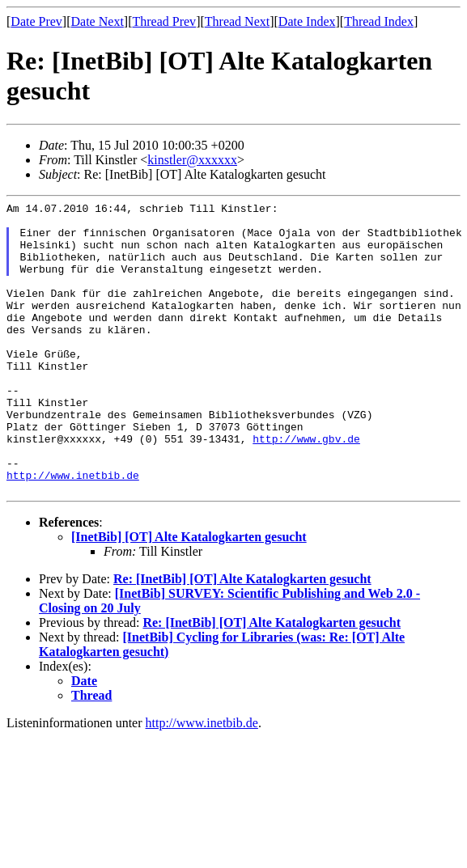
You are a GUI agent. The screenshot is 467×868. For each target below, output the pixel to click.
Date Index (307, 21)
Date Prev (36, 21)
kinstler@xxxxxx (192, 160)
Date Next (98, 21)
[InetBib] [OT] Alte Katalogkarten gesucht (189, 595)
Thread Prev (164, 21)
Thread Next (237, 21)
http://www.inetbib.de (73, 531)
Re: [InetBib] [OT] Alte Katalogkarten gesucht (242, 637)
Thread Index (379, 21)
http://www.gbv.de (306, 487)
